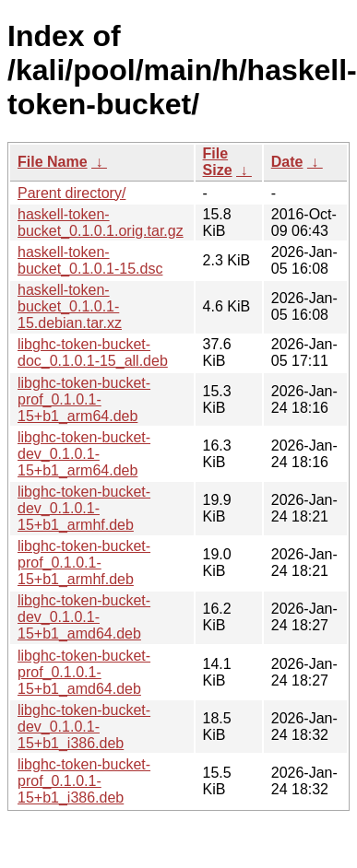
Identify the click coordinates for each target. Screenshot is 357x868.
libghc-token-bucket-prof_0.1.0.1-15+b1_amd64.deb (84, 672)
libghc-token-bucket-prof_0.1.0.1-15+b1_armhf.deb (84, 563)
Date (287, 162)
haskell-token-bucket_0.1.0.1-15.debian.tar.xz (70, 306)
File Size (218, 162)
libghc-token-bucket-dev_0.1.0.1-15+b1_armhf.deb (84, 508)
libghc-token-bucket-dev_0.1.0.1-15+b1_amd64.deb (84, 617)
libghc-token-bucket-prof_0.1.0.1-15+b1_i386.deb (84, 781)
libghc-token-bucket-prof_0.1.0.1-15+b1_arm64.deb (84, 399)
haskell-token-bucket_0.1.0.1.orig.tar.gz (101, 223)
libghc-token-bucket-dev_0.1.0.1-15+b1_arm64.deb (84, 454)
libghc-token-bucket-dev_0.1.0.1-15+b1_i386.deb (84, 727)
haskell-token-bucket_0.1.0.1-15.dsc (90, 260)
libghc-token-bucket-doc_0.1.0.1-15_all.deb (93, 352)
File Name (53, 162)
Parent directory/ (71, 193)
